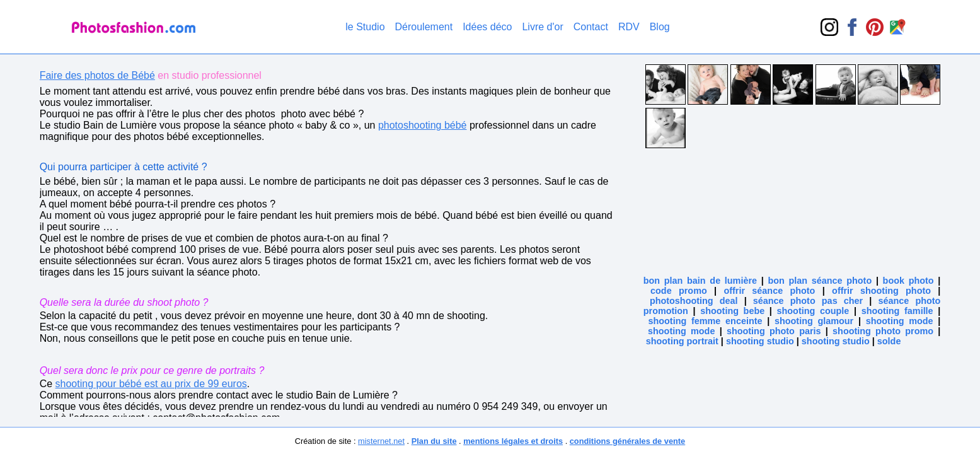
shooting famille (897, 311)
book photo (908, 281)
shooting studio (760, 341)
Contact (591, 27)
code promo (679, 291)
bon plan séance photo (820, 281)
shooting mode (900, 321)
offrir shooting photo (881, 291)
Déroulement (424, 27)
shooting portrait (682, 341)
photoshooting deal (694, 301)
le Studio (365, 27)
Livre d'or (542, 27)
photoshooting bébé (423, 125)
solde (889, 341)
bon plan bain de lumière (700, 281)
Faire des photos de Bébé (97, 75)
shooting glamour (814, 321)
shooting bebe (732, 311)
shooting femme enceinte (705, 321)
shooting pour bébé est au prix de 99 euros (151, 384)
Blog (660, 27)
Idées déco (487, 27)
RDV (629, 27)
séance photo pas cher (808, 301)
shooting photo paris (774, 331)
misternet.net (381, 441)
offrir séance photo (769, 291)
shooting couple (813, 311)
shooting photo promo (883, 331)
